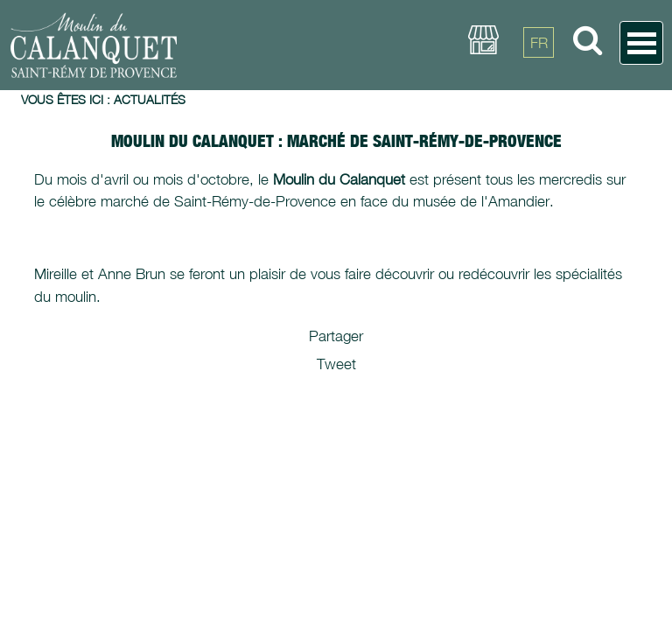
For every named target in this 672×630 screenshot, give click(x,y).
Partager (336, 336)
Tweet (336, 364)
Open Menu (641, 43)
